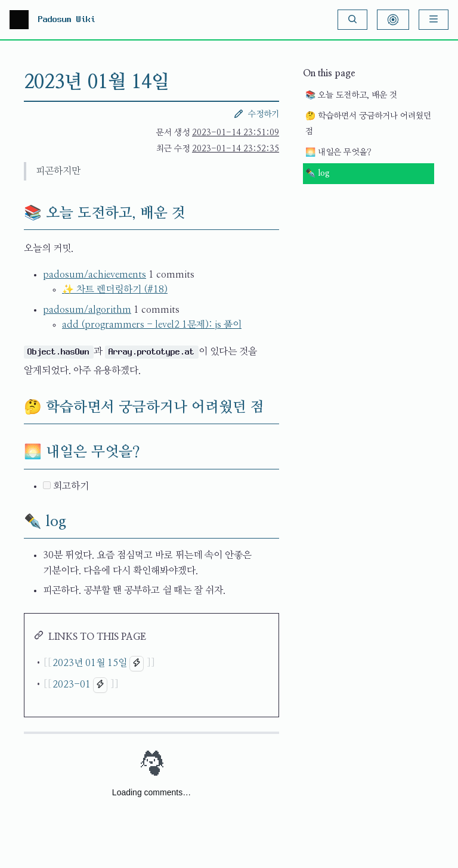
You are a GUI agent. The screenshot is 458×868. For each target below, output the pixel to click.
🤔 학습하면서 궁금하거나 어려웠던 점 (368, 124)
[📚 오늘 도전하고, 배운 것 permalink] (14, 213)
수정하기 (256, 114)
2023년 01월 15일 (90, 663)
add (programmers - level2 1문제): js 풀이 (152, 325)
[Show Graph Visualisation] (393, 20)
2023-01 (72, 685)
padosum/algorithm (87, 310)
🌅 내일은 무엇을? (338, 153)
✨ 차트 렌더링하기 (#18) (115, 290)
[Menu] (434, 20)
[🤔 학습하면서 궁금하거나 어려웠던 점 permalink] (14, 407)
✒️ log (318, 173)
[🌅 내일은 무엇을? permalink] (14, 452)
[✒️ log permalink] (14, 522)
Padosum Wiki (67, 20)
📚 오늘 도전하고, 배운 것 (351, 95)
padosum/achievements (95, 275)
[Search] (352, 20)
